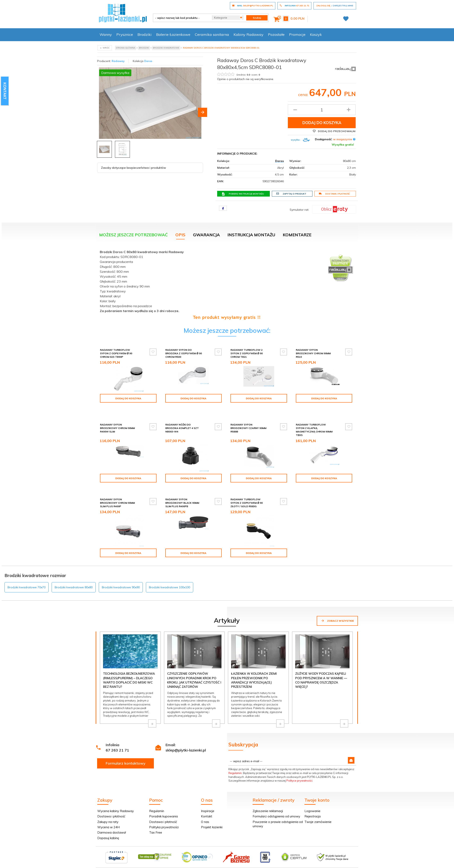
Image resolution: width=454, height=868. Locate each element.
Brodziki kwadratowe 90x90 (121, 582)
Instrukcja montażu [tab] (251, 235)
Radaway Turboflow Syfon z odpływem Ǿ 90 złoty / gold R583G (247, 498)
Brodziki (145, 35)
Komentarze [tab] (297, 235)
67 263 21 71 (117, 745)
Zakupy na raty (108, 817)
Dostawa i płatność (334, 194)
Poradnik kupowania (163, 811)
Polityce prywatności (299, 775)
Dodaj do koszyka (322, 123)
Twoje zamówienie (318, 817)
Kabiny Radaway (249, 35)
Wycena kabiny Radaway (116, 806)
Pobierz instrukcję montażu (243, 194)
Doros (148, 61)
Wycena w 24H (108, 822)
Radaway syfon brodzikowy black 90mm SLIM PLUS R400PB (182, 498)
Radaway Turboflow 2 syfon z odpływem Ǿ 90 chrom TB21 (247, 353)
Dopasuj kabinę (108, 833)
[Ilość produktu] (322, 110)
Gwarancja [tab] (206, 235)
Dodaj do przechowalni (334, 131)
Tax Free (156, 827)
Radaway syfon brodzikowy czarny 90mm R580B (248, 423)
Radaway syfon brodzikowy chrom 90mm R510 (313, 353)
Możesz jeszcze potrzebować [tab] (133, 235)
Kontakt (207, 811)
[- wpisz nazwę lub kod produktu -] (181, 18)
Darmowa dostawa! (112, 827)
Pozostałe (276, 35)
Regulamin (235, 768)
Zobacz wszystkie (337, 616)
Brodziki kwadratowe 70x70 (27, 582)
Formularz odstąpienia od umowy (276, 811)
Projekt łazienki (212, 822)
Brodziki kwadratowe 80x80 (74, 582)
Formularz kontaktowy (126, 758)
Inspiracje (208, 806)
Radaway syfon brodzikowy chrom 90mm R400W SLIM (117, 423)
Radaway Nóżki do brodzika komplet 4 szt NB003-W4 (182, 423)
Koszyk (316, 35)
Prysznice (125, 35)
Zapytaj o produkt (291, 194)
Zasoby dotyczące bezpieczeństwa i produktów (133, 168)
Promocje (297, 35)
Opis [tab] (180, 235)
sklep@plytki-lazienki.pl (186, 745)
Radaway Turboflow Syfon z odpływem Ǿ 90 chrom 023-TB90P (116, 353)
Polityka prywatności (164, 822)
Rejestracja (313, 811)
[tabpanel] (227, 284)
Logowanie (312, 806)
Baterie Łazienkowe (173, 35)
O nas (205, 817)
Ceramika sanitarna (212, 35)
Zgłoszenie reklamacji (268, 806)
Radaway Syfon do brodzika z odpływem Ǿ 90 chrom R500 (184, 353)
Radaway (118, 61)
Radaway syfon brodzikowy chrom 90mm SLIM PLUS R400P (117, 498)
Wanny (106, 35)
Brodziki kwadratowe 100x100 (170, 582)
